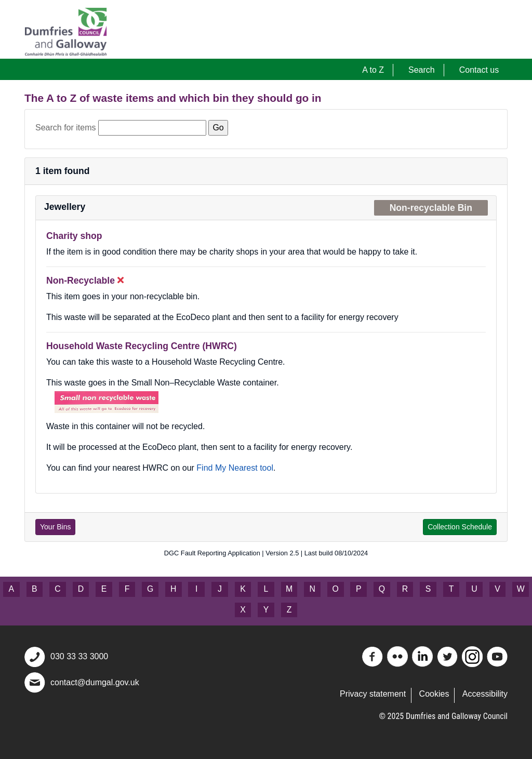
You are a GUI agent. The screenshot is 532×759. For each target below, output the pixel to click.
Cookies (434, 694)
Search (422, 70)
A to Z (373, 70)
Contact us (479, 70)
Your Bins (55, 527)
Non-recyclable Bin (431, 208)
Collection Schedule (460, 527)
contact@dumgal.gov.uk (95, 682)
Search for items (65, 128)
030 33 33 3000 (79, 656)
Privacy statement (373, 694)
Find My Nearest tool (235, 468)
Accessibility (485, 694)
